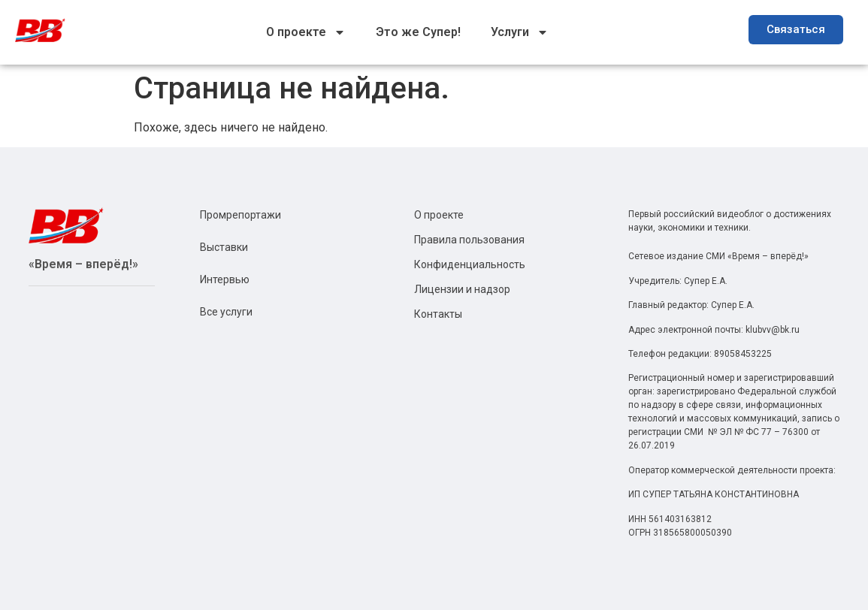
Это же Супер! (418, 32)
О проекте (306, 32)
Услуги (520, 32)
